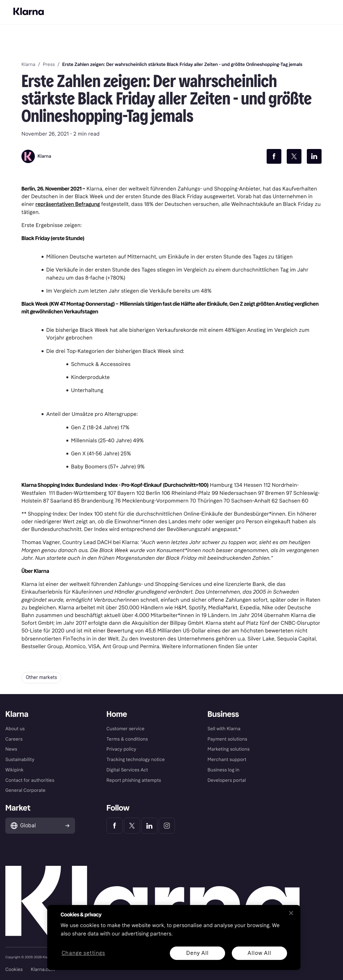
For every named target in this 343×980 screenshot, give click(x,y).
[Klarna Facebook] (115, 826)
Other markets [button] (41, 677)
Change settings (83, 953)
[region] (174, 937)
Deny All (197, 953)
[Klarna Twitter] (132, 826)
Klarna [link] (28, 65)
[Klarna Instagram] (167, 826)
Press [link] (49, 65)
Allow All (259, 953)
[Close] (291, 913)
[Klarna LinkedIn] (149, 826)
